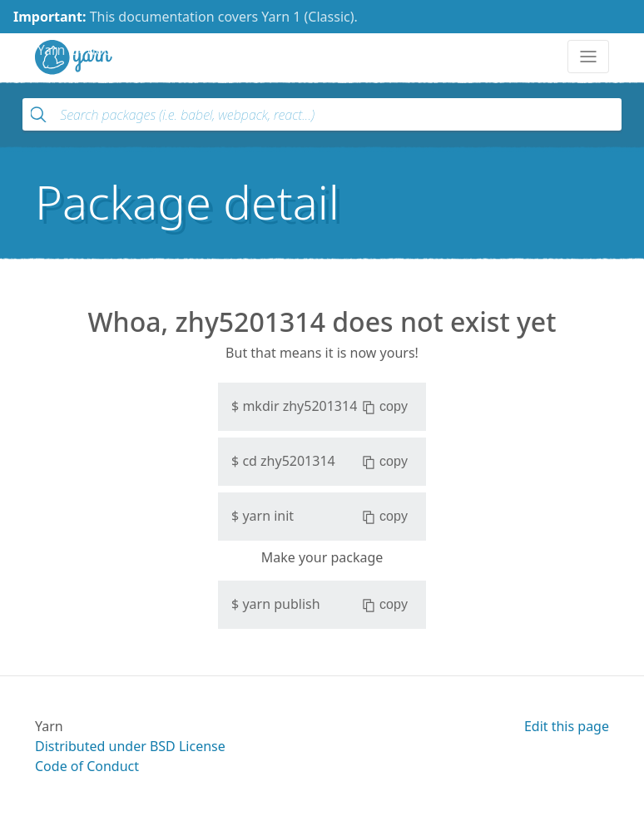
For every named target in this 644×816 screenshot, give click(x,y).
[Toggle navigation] (588, 57)
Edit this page (567, 726)
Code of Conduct (87, 766)
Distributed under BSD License (130, 746)
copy (385, 407)
